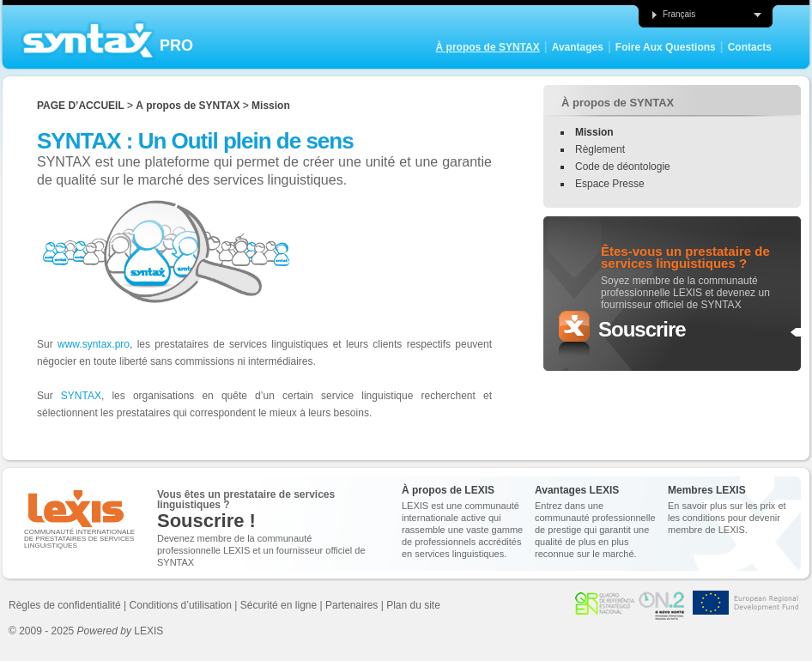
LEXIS (121, 631)
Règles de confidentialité (65, 605)
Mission (271, 106)
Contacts (750, 47)
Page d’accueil (81, 106)
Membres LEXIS (707, 490)
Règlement (600, 149)
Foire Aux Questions (666, 47)
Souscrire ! (206, 521)
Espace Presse (610, 184)
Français (673, 15)
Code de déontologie (623, 167)
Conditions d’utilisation (181, 605)
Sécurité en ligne (279, 605)
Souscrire (642, 329)
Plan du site (413, 605)
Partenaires (351, 605)
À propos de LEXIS (448, 490)
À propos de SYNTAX (488, 47)
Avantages (578, 47)
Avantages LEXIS (577, 490)
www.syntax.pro (94, 344)
